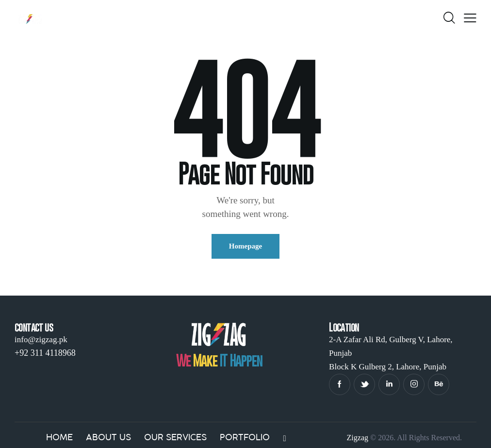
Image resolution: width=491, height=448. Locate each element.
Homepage (245, 246)
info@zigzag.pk (41, 340)
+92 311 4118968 (45, 353)
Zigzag (358, 438)
